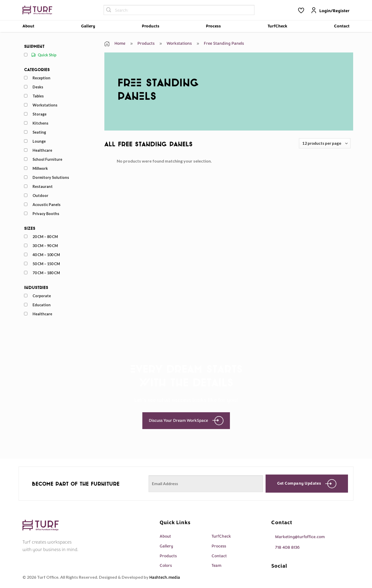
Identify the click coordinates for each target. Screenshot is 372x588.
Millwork (40, 168)
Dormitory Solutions (51, 177)
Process (213, 26)
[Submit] (109, 10)
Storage (40, 114)
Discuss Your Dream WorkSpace (186, 421)
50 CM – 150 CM (46, 264)
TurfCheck (277, 26)
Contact (342, 26)
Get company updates (307, 484)
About (28, 26)
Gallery (88, 26)
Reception (41, 78)
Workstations (45, 105)
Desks (38, 87)
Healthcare (42, 150)
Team (216, 566)
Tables (38, 96)
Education (42, 305)
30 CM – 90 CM (45, 246)
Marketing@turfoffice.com (300, 537)
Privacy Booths (46, 214)
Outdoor (40, 196)
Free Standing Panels (220, 43)
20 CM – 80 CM (45, 237)
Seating (39, 132)
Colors (166, 566)
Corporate (42, 296)
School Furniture (47, 159)
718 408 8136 (287, 547)
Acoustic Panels (47, 205)
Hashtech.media (165, 577)
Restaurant (43, 186)
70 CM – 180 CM (46, 273)
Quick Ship (47, 55)
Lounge (39, 141)
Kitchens (40, 123)
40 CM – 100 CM (46, 255)
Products (151, 26)
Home (115, 43)
